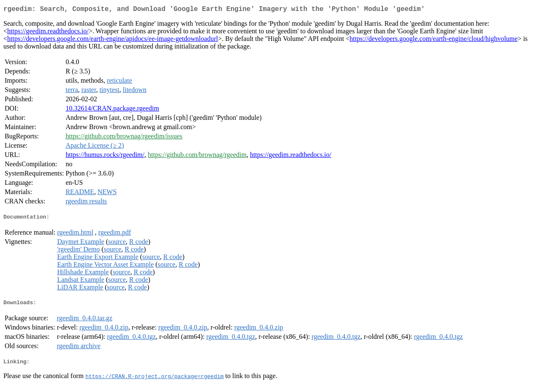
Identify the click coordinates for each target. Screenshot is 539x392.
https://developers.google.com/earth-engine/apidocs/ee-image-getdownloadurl (112, 40)
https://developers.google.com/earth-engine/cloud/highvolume (433, 40)
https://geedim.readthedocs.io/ (48, 33)
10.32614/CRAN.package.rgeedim (112, 110)
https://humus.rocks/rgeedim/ (105, 156)
